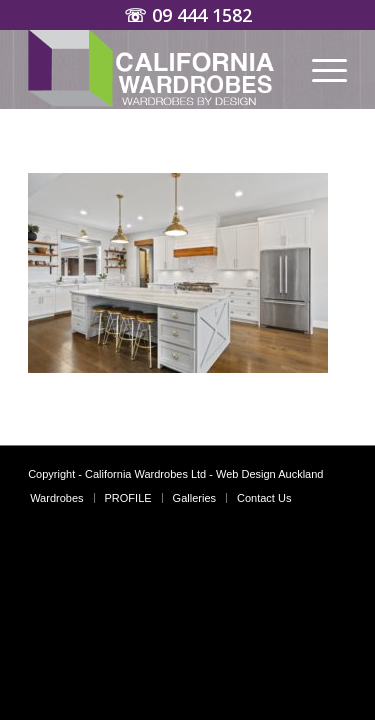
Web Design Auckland (269, 474)
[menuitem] (319, 69)
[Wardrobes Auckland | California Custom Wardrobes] (155, 69)
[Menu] (319, 69)
